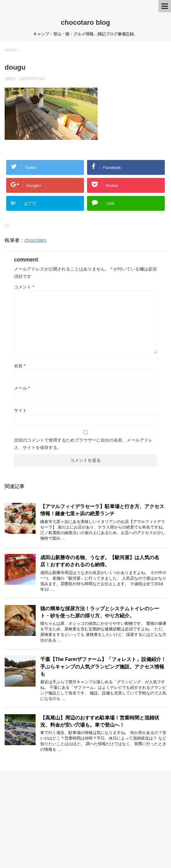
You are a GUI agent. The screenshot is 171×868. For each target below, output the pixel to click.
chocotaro (35, 240)
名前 (20, 366)
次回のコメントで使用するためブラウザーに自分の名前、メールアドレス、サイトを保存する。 (83, 444)
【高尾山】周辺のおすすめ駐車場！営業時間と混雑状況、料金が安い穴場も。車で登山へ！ (100, 721)
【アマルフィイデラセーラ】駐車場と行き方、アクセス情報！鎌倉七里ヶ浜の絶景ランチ (102, 510)
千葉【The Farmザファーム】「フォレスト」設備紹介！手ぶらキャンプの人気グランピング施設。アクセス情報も (103, 667)
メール (22, 388)
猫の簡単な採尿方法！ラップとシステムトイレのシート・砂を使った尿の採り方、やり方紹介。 (100, 612)
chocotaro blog (86, 22)
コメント (24, 287)
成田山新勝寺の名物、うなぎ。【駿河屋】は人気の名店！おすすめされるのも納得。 (100, 561)
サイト (20, 410)
